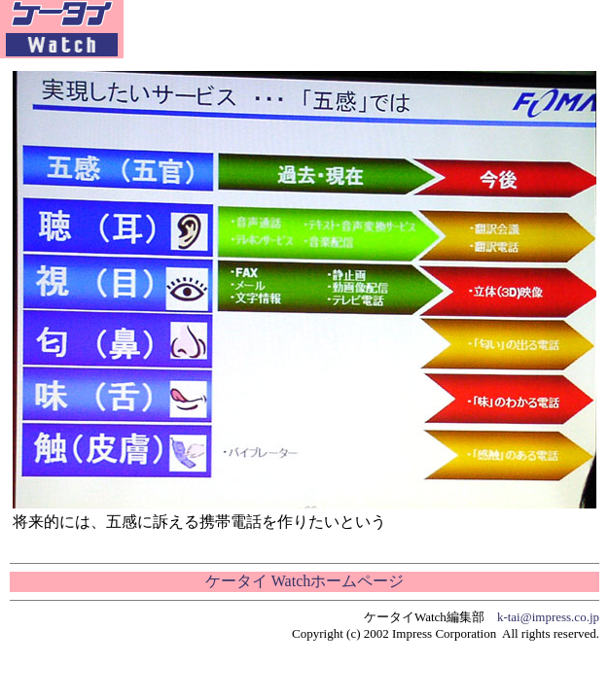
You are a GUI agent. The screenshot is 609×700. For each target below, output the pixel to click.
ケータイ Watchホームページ (304, 581)
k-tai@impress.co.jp (548, 617)
